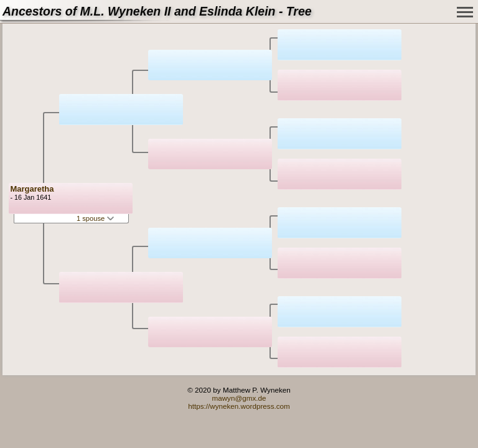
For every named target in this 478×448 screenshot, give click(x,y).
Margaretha (32, 189)
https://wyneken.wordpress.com (239, 406)
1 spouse (95, 218)
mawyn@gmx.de (239, 398)
